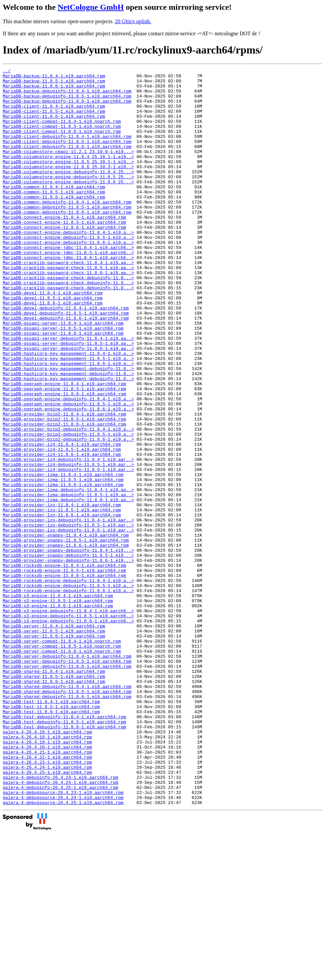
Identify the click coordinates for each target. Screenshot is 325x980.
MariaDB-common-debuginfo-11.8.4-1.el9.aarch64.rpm (67, 229)
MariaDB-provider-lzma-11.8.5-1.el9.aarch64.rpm (63, 562)
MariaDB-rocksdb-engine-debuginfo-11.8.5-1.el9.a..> (68, 689)
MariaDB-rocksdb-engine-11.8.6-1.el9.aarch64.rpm (64, 677)
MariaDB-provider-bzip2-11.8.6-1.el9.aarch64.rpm (64, 496)
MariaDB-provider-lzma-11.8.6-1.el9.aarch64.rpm (63, 568)
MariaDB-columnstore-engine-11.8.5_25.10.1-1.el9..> (68, 181)
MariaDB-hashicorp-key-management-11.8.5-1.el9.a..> (68, 417)
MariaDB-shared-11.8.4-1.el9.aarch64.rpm (54, 792)
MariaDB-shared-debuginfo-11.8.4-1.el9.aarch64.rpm (67, 810)
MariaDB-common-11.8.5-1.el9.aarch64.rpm (54, 217)
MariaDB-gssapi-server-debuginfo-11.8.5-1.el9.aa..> (68, 399)
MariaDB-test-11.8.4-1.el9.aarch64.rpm (51, 829)
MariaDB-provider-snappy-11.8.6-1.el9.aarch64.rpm (66, 641)
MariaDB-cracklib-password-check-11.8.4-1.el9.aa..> (68, 302)
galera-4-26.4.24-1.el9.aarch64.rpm (47, 907)
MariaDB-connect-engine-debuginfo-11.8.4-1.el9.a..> (68, 265)
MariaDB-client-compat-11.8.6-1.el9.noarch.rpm (62, 144)
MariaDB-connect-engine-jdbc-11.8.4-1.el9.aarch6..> (68, 284)
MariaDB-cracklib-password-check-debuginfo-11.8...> (68, 320)
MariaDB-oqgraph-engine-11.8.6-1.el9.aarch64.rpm (64, 459)
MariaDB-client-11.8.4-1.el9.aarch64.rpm (54, 114)
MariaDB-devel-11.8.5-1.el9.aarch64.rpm (52, 344)
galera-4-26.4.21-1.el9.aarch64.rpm (47, 889)
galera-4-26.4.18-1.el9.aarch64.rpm (47, 871)
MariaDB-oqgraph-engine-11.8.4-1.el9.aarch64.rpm (64, 447)
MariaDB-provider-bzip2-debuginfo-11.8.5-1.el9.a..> (68, 508)
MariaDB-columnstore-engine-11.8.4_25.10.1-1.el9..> (68, 175)
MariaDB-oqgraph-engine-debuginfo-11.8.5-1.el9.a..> (68, 471)
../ (7, 72)
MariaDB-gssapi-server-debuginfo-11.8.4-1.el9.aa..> (68, 393)
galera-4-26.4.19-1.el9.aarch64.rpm (47, 877)
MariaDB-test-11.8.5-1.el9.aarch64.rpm (51, 835)
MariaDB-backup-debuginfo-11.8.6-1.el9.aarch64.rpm (67, 108)
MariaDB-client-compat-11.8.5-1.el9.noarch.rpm (62, 138)
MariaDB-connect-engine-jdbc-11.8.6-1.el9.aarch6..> (68, 296)
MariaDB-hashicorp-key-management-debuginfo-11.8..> (68, 429)
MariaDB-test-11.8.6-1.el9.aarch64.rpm (51, 841)
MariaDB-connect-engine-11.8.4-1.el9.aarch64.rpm (64, 247)
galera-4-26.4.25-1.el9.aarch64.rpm (47, 913)
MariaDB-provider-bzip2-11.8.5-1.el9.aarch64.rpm (64, 489)
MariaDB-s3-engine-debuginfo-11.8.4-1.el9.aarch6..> (68, 720)
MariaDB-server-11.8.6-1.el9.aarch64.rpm (54, 750)
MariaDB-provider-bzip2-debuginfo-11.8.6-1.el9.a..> (68, 514)
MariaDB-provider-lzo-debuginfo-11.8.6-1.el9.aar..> (68, 623)
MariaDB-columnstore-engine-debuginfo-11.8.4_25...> (68, 193)
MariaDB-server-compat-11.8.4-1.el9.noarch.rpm (62, 756)
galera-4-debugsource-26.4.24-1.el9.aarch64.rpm (63, 944)
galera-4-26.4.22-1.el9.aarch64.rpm (47, 895)
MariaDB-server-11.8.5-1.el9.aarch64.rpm (54, 744)
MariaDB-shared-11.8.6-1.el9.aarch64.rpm (54, 804)
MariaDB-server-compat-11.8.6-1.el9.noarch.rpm (62, 768)
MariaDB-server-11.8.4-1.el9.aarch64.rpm (54, 738)
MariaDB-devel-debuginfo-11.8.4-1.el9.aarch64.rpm (66, 356)
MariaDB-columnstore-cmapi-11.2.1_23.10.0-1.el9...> (68, 169)
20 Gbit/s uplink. (133, 21)
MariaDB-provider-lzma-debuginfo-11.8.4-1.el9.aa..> (68, 574)
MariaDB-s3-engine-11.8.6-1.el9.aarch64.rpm (58, 714)
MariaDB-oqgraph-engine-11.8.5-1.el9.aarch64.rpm (64, 453)
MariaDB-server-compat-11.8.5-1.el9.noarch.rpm (62, 762)
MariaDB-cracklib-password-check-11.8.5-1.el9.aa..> (68, 308)
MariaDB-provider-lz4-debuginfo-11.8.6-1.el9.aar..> (68, 550)
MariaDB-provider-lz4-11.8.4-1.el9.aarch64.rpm (62, 520)
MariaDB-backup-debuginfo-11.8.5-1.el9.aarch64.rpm (67, 102)
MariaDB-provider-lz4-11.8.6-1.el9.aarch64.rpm (62, 532)
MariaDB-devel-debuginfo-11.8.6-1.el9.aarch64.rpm (66, 368)
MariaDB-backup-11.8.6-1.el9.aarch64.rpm (54, 90)
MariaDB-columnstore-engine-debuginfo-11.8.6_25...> (68, 205)
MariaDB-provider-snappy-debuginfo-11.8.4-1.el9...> (68, 647)
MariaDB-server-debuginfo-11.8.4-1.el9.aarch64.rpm (67, 774)
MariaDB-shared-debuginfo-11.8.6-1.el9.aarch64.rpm (67, 823)
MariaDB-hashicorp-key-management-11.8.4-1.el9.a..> (68, 411)
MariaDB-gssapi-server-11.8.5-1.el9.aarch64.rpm (63, 380)
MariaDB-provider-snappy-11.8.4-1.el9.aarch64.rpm (66, 629)
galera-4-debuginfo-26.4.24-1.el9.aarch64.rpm (60, 925)
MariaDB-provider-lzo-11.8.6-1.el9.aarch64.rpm (62, 605)
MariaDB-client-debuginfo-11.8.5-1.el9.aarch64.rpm (67, 156)
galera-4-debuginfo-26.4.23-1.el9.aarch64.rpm (60, 919)
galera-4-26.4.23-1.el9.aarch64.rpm (47, 901)
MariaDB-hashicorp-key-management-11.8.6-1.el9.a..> (68, 423)
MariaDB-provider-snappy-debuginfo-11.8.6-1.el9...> (68, 659)
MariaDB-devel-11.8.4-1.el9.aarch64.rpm (52, 338)
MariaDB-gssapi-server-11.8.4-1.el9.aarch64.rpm (63, 374)
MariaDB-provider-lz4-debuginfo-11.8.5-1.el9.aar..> (68, 544)
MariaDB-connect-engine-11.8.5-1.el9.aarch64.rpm (64, 253)
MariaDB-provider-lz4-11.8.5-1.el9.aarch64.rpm (62, 526)
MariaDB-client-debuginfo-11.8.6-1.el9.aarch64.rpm (67, 162)
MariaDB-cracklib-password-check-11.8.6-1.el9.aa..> (68, 314)
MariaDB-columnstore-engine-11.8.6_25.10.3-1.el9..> (68, 187)
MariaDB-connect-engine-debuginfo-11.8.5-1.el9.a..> (68, 271)
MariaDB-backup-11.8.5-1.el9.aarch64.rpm (54, 84)
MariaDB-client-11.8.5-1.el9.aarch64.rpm (54, 120)
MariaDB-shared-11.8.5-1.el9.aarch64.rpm (54, 798)
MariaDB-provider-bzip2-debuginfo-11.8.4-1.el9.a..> (68, 502)
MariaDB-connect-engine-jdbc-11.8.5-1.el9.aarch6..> (68, 290)
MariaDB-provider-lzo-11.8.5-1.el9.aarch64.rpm (62, 598)
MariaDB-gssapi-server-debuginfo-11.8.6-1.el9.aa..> (68, 405)
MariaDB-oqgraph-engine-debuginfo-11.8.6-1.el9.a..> (68, 477)
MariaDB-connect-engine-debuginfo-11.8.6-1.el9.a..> (68, 278)
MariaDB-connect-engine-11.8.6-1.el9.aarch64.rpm (64, 259)
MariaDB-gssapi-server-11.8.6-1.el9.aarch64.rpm (63, 387)
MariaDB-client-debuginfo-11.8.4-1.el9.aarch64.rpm (67, 150)
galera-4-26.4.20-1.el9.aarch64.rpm (47, 883)
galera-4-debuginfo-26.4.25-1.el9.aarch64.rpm (60, 932)
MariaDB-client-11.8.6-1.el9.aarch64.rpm (54, 126)
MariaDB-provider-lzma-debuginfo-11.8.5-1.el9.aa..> (68, 580)
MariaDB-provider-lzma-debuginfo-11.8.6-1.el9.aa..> (68, 586)
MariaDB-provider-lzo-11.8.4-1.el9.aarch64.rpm (62, 592)
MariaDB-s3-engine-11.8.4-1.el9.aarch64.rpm (58, 701)
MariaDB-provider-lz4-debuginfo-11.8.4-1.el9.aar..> (68, 538)
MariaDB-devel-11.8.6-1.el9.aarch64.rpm (52, 350)
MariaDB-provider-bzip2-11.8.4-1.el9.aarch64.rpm (64, 483)
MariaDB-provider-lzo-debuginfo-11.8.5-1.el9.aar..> (68, 617)
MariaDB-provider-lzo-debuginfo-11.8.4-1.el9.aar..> (68, 611)
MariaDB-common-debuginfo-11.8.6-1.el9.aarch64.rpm (67, 241)
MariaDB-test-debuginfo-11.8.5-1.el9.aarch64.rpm (64, 853)
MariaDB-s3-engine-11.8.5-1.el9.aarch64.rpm (58, 707)
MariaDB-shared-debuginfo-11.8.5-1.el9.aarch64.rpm (67, 816)
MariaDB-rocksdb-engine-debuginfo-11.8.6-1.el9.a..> (68, 695)
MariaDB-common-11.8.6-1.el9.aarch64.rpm (54, 223)
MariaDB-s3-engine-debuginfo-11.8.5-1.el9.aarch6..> (68, 726)
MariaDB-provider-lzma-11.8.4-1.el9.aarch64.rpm (63, 556)
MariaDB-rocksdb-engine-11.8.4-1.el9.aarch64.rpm (64, 665)
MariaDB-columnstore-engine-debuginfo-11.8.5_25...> (68, 199)
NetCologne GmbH (91, 7)
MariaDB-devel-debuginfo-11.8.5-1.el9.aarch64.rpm (66, 362)
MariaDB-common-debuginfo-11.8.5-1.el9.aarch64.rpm (67, 235)
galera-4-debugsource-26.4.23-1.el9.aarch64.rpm (63, 938)
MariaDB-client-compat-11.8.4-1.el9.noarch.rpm (62, 132)
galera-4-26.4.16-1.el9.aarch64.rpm (47, 865)
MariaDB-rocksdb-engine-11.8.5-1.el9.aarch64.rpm (64, 671)
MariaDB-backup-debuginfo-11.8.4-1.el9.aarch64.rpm (67, 96)
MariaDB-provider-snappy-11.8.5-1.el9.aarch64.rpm (66, 635)
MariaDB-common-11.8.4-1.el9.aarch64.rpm (54, 211)
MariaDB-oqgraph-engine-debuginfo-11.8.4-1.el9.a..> (68, 465)
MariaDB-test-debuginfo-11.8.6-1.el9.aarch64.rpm (64, 859)
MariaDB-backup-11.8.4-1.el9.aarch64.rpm (54, 78)
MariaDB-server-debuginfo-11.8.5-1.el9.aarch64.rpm (67, 780)
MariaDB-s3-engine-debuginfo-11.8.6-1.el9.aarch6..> (68, 732)
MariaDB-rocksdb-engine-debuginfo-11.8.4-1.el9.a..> (68, 683)
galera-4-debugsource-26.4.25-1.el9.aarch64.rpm (63, 950)
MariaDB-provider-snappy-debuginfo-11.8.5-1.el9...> (68, 653)
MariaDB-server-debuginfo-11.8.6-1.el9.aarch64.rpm (67, 786)
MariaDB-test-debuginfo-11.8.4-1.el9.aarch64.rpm (64, 847)
